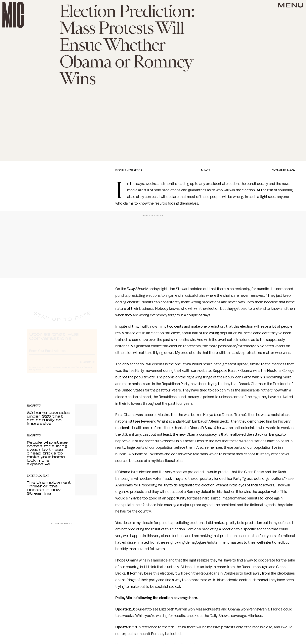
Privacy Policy (35, 373)
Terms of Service (83, 371)
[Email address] (62, 354)
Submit (87, 365)
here (193, 598)
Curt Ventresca (131, 170)
